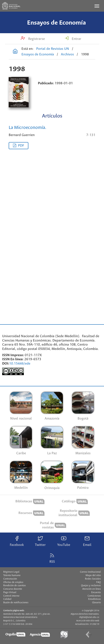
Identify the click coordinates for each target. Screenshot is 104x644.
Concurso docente (13, 589)
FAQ (98, 582)
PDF (21, 146)
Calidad (7, 599)
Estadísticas (94, 599)
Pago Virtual (10, 592)
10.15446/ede (20, 364)
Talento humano (12, 575)
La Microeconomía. (27, 128)
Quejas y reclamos (91, 586)
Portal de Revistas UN (53, 49)
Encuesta (96, 592)
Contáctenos (94, 596)
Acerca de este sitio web (88, 621)
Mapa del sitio (93, 575)
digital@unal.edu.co (89, 617)
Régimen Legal (11, 572)
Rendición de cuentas (15, 586)
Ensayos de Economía (56, 23)
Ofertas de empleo (13, 582)
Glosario (96, 603)
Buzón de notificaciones (16, 603)
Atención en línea (92, 589)
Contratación (10, 579)
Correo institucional (90, 572)
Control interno (11, 596)
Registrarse (36, 39)
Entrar (76, 39)
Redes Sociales (93, 579)
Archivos (67, 54)
